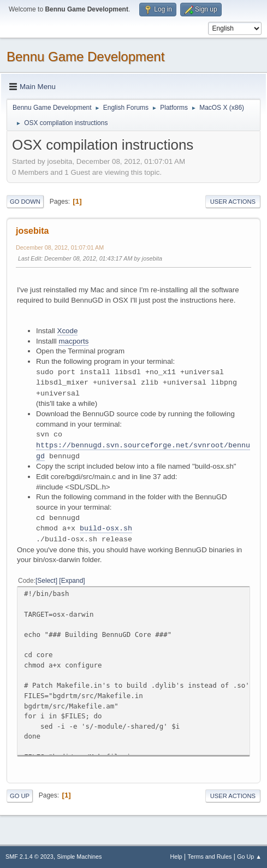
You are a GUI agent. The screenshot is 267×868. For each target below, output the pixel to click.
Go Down (25, 202)
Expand (72, 581)
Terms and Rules (210, 857)
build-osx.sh (106, 529)
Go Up (20, 796)
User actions (233, 202)
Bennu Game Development (85, 57)
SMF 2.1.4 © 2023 (29, 857)
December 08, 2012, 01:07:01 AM (60, 247)
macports (73, 341)
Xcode (68, 331)
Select (46, 581)
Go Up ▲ (249, 857)
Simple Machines (79, 857)
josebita (32, 231)
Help (176, 857)
